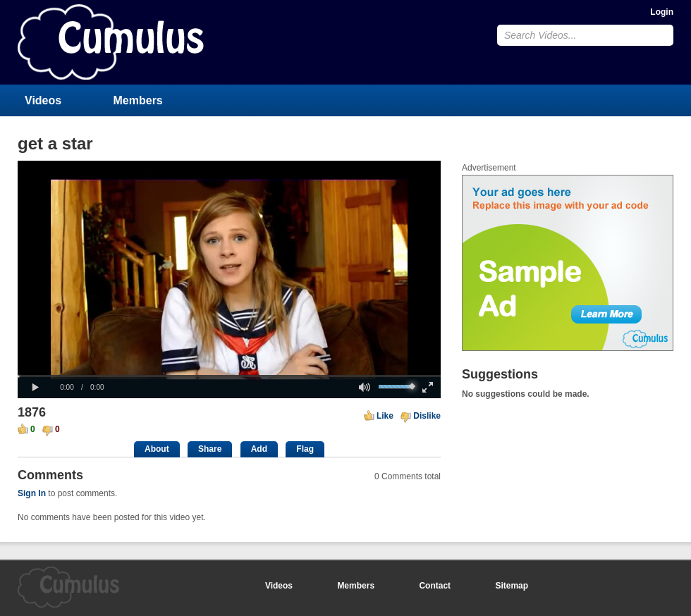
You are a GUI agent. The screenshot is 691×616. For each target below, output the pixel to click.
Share (210, 449)
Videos (43, 100)
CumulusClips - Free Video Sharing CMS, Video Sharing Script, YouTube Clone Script (111, 42)
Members (138, 100)
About (157, 449)
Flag (305, 449)
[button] (35, 388)
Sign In (32, 493)
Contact (435, 586)
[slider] (229, 376)
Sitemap (512, 586)
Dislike (427, 416)
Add (259, 449)
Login (662, 12)
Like (385, 416)
